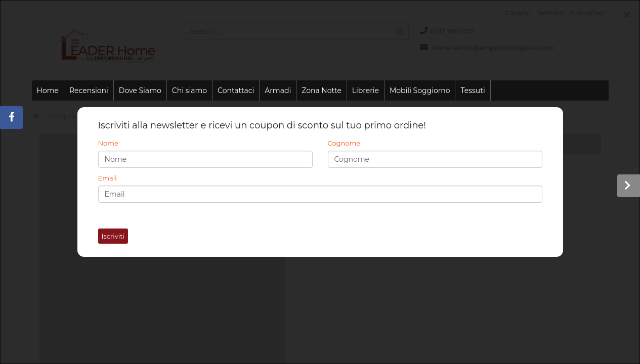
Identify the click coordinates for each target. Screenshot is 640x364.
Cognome (344, 143)
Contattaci (236, 90)
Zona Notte (322, 90)
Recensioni (89, 90)
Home (48, 90)
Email (108, 178)
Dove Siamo (140, 90)
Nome (108, 143)
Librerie (366, 90)
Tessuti (473, 90)
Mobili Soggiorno (420, 90)
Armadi (278, 90)
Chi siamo (189, 90)
